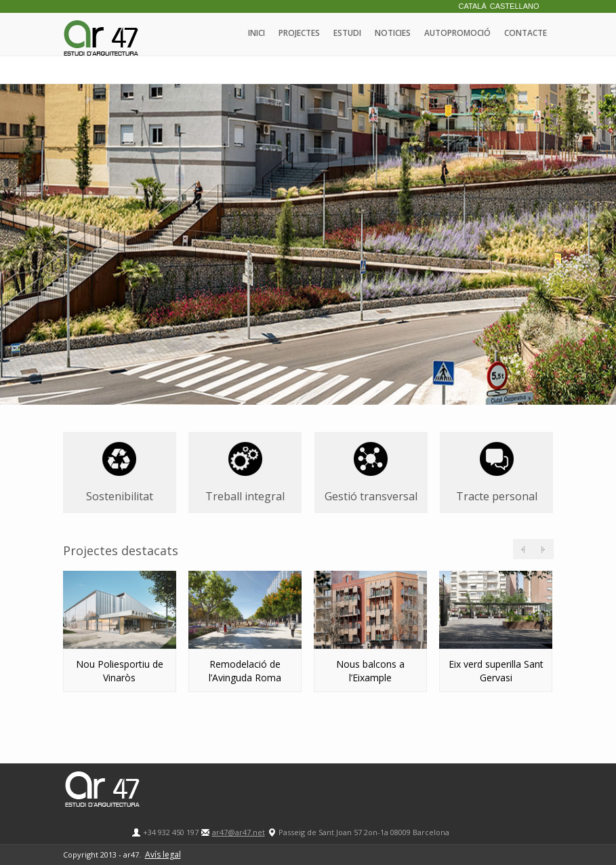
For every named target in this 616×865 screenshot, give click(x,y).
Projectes (299, 33)
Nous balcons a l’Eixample (370, 671)
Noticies (393, 33)
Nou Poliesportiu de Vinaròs (120, 671)
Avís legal (163, 854)
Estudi (347, 33)
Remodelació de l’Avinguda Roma (245, 671)
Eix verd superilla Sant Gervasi (496, 671)
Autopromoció (457, 33)
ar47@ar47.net (239, 832)
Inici (256, 33)
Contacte (526, 33)
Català (473, 6)
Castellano (515, 6)
